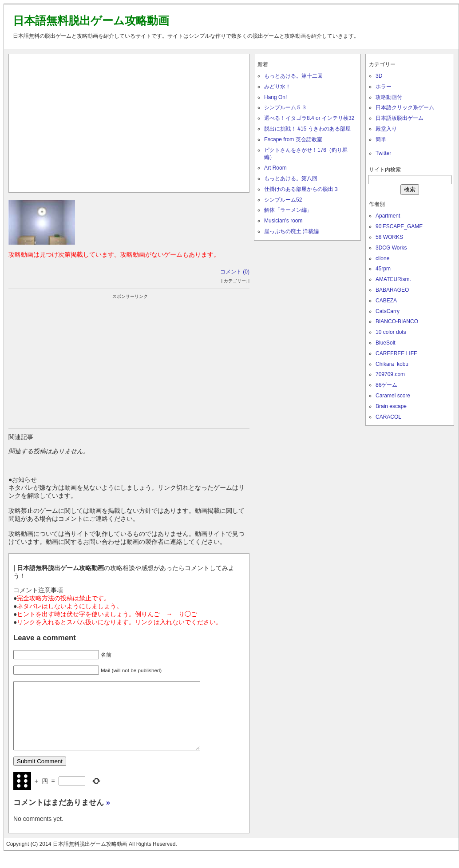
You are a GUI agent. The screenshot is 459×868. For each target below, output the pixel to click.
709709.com (390, 374)
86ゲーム (386, 385)
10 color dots (391, 332)
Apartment (388, 216)
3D (379, 76)
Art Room (275, 168)
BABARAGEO (392, 290)
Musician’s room (283, 221)
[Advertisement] (129, 121)
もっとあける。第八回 (291, 178)
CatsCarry (388, 311)
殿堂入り (386, 129)
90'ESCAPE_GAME (399, 226)
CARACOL (388, 417)
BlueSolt (386, 343)
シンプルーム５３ (285, 107)
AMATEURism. (393, 279)
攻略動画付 (389, 97)
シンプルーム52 (283, 200)
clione (382, 258)
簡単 (381, 139)
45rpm (383, 269)
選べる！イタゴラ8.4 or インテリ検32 (309, 118)
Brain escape (391, 406)
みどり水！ (277, 87)
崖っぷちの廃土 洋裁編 (291, 231)
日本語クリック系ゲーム (405, 107)
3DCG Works (391, 248)
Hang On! (275, 97)
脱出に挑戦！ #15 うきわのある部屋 (307, 129)
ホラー (384, 87)
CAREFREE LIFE (396, 353)
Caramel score (393, 396)
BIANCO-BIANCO (397, 321)
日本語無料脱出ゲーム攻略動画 (91, 20)
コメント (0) (235, 272)
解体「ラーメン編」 (288, 210)
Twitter (383, 153)
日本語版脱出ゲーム (400, 118)
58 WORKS (389, 237)
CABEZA (386, 301)
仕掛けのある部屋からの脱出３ (301, 189)
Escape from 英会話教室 (293, 139)
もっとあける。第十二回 (293, 76)
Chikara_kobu (392, 364)
